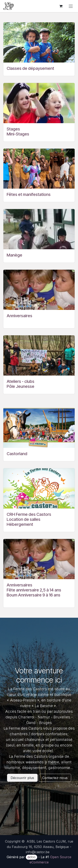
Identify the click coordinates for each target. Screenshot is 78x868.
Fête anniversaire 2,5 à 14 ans (34, 590)
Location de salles (24, 519)
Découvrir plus (22, 778)
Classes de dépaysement (30, 68)
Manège (14, 255)
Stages (13, 129)
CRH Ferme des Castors (29, 514)
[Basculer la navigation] (71, 6)
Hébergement (20, 524)
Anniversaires (19, 316)
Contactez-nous (55, 778)
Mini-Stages (18, 134)
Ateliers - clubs (20, 381)
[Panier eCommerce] (61, 6)
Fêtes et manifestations (29, 194)
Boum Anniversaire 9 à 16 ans (33, 595)
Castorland (17, 454)
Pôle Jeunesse (20, 386)
